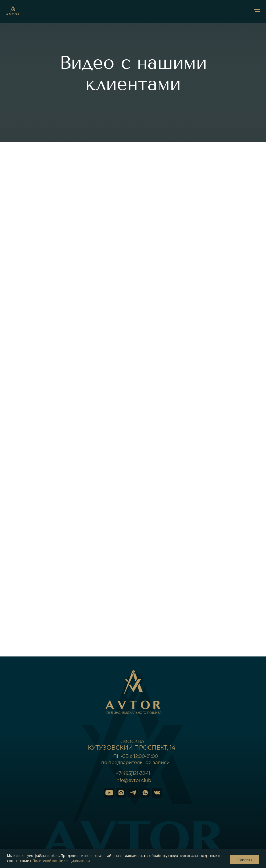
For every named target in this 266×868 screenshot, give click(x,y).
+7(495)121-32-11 (133, 773)
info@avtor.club (133, 780)
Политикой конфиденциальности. (62, 861)
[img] (109, 793)
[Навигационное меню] (257, 11)
